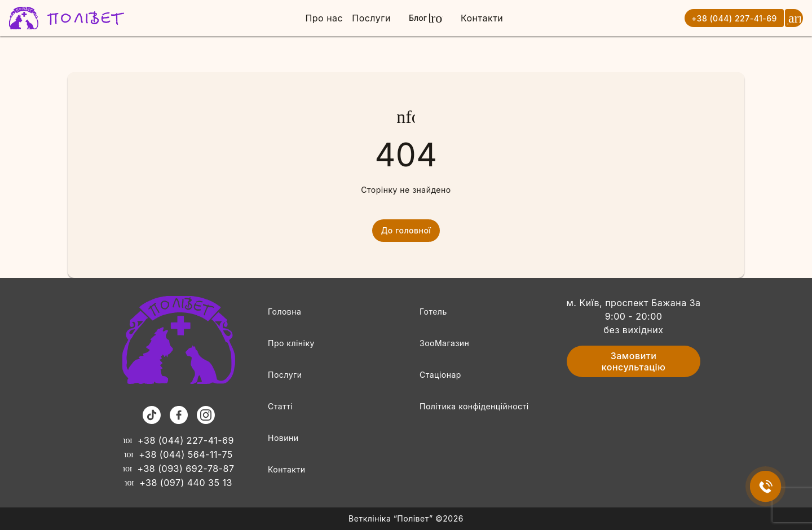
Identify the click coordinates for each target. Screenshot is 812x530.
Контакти (482, 18)
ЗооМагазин (444, 343)
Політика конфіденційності (474, 406)
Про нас (324, 18)
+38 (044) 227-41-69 (734, 18)
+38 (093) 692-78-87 (179, 469)
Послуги (371, 18)
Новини (283, 438)
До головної (406, 231)
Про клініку (291, 343)
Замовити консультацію (634, 361)
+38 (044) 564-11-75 (178, 454)
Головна (284, 312)
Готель (433, 312)
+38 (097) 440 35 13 (178, 483)
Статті (280, 406)
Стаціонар (440, 375)
